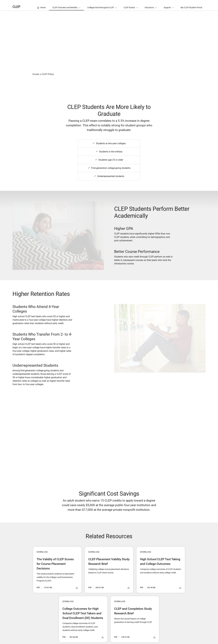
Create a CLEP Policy (43, 74)
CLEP (16, 7)
